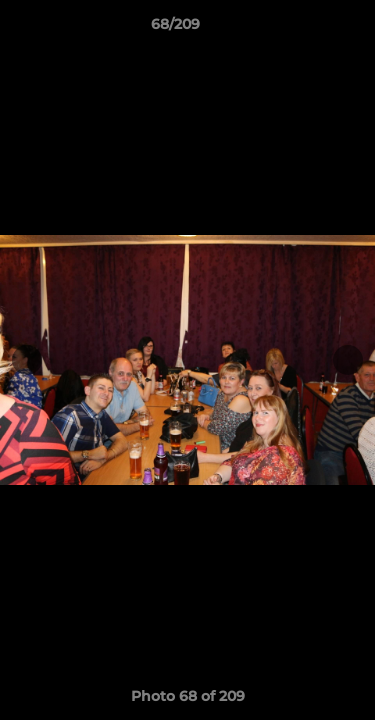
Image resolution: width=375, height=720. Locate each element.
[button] (303, 29)
